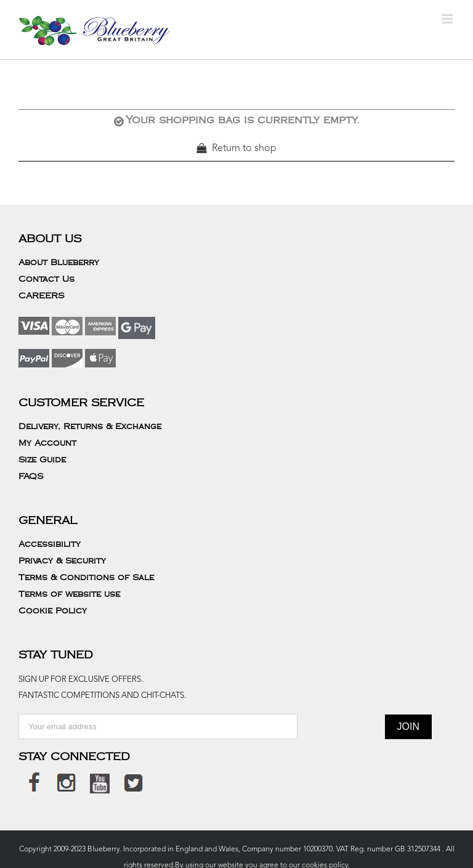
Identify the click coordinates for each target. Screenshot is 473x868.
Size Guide (42, 460)
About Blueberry (59, 263)
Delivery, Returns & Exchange (90, 427)
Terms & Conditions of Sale (86, 578)
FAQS (31, 477)
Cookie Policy (53, 611)
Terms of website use (69, 594)
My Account (47, 443)
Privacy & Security (62, 561)
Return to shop (244, 149)
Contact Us (46, 279)
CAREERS (41, 296)
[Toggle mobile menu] (448, 19)
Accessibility (50, 544)
